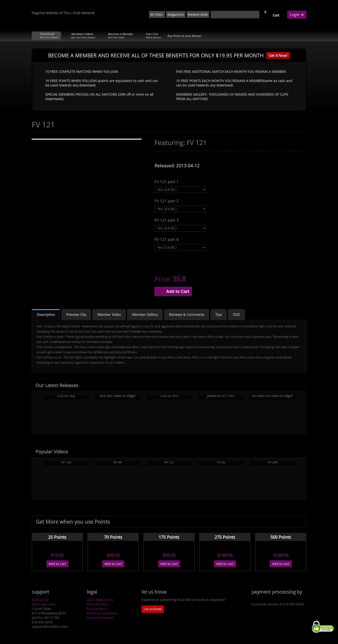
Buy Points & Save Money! (184, 36)
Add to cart (57, 564)
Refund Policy (97, 604)
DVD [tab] (236, 314)
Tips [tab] (219, 314)
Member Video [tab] (109, 314)
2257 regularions (100, 600)
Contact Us (40, 600)
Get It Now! (278, 55)
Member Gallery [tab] (145, 314)
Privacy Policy (97, 609)
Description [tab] (46, 314)
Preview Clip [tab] (76, 314)
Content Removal (100, 618)
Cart (276, 15)
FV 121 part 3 (167, 220)
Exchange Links (44, 604)
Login (297, 14)
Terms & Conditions (102, 613)
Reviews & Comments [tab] (187, 314)
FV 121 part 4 (167, 240)
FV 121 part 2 (167, 201)
